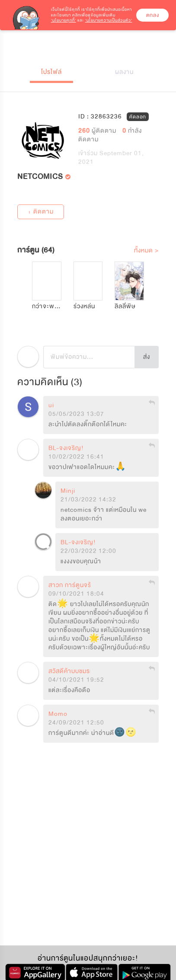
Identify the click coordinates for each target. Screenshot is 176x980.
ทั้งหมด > (146, 251)
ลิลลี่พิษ (125, 306)
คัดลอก (138, 117)
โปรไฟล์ (51, 72)
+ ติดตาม (41, 212)
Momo (58, 714)
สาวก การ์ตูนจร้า (72, 585)
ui (51, 405)
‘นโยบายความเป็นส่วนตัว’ (109, 20)
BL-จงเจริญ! (66, 448)
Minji (68, 491)
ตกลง (153, 15)
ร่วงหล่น (84, 306)
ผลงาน (124, 72)
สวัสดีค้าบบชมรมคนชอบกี (83, 671)
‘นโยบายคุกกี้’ (64, 20)
